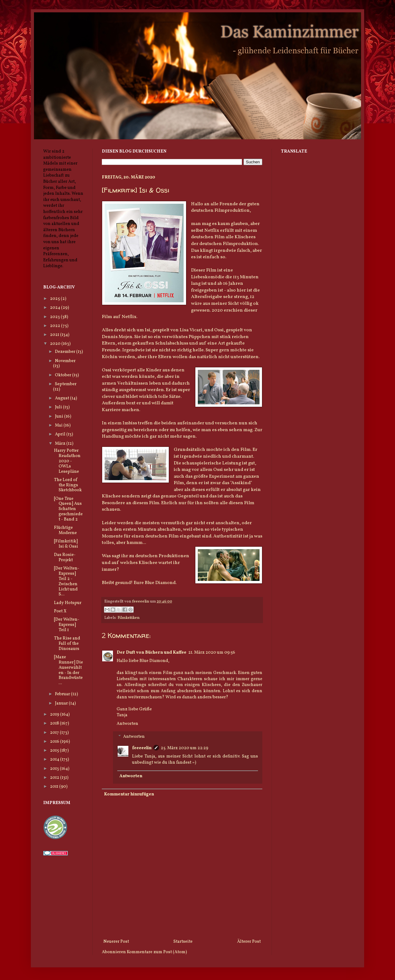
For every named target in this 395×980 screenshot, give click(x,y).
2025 (55, 299)
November (65, 361)
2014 (55, 759)
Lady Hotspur (68, 603)
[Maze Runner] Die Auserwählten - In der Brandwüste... (69, 670)
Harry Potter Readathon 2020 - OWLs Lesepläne (67, 461)
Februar (63, 694)
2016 (55, 742)
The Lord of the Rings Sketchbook (68, 485)
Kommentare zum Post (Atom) (157, 952)
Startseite (183, 942)
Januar (62, 703)
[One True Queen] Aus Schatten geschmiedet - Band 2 (68, 509)
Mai (59, 425)
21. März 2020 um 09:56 (212, 653)
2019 (55, 715)
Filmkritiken (129, 618)
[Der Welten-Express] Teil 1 (67, 625)
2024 (56, 308)
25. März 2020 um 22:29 (185, 748)
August (62, 398)
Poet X (60, 611)
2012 (55, 778)
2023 (55, 317)
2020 (56, 344)
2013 (55, 769)
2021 (55, 335)
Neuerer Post (116, 942)
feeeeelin (142, 748)
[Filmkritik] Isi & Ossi (66, 544)
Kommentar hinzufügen (129, 794)
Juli (59, 407)
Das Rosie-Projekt (65, 557)
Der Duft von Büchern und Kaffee (152, 653)
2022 (56, 326)
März (61, 444)
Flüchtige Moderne (65, 530)
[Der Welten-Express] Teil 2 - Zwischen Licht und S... (67, 581)
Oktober (64, 375)
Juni (60, 416)
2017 (55, 733)
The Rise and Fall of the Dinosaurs (67, 644)
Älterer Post (249, 942)
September (66, 384)
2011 (55, 787)
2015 (55, 751)
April (61, 434)
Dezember (66, 352)
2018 (55, 723)
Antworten (127, 724)
